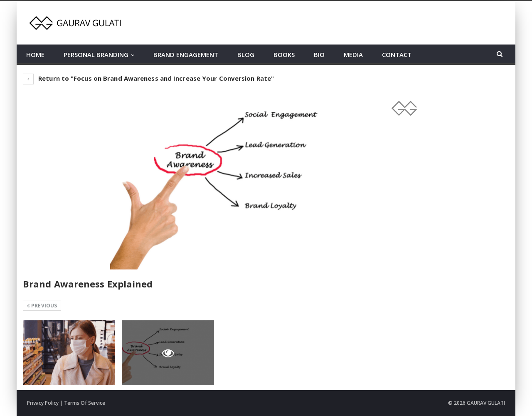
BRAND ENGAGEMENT (186, 54)
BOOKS (284, 54)
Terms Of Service (85, 403)
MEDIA (353, 54)
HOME (35, 54)
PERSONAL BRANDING (96, 54)
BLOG (246, 54)
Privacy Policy (43, 403)
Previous (42, 306)
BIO (319, 54)
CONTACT (397, 54)
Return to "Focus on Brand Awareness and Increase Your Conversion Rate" (148, 78)
